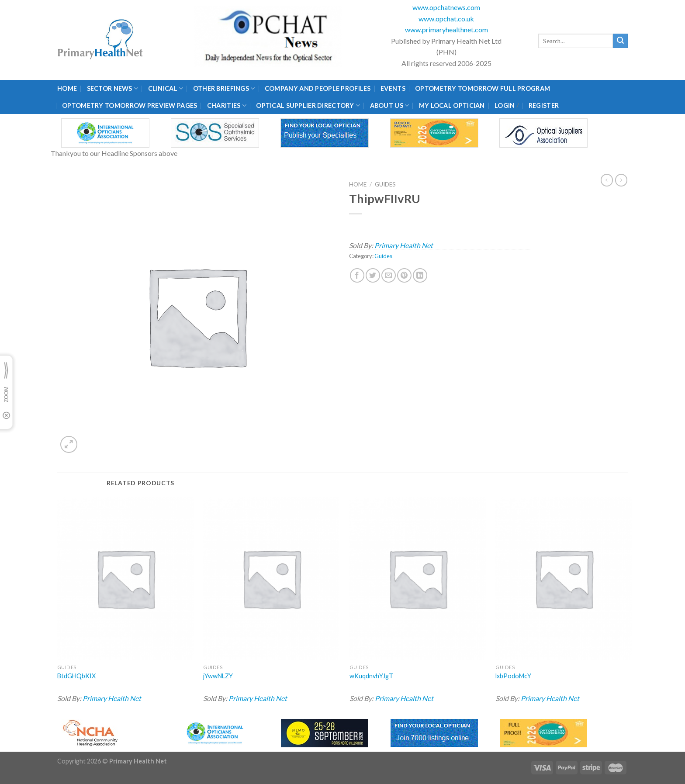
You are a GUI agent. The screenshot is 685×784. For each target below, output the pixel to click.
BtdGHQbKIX (76, 676)
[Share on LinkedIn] (420, 275)
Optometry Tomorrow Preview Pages (130, 105)
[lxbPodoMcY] (564, 578)
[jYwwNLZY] (271, 578)
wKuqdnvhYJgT (371, 676)
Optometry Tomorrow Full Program (483, 88)
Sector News (113, 88)
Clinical (166, 88)
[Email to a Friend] (389, 275)
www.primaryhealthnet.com (446, 29)
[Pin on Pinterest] (404, 275)
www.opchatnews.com (446, 7)
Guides (385, 184)
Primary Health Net (404, 245)
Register (544, 105)
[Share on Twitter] (373, 275)
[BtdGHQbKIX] (125, 578)
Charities (227, 105)
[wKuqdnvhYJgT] (418, 578)
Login (505, 105)
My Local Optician (452, 105)
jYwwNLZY (218, 676)
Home (67, 88)
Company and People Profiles (318, 88)
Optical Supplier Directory (308, 105)
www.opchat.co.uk (446, 19)
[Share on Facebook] (357, 275)
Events (393, 88)
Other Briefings (224, 88)
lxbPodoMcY (513, 676)
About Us (390, 105)
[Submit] (620, 41)
